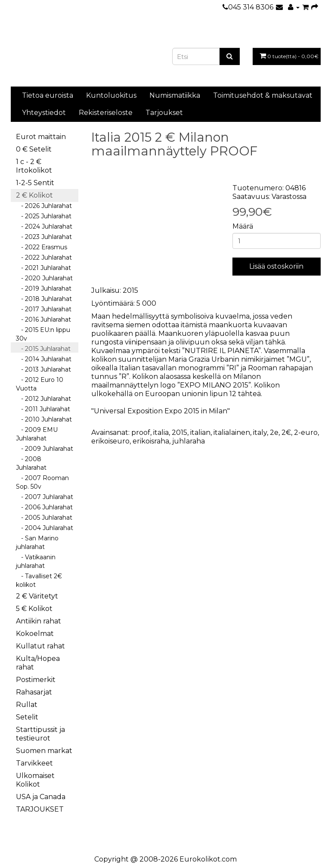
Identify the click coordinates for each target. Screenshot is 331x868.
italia (161, 432)
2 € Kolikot (34, 195)
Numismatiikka (175, 95)
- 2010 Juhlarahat (44, 419)
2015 (179, 432)
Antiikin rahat (39, 621)
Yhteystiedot (44, 113)
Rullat (27, 705)
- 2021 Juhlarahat (43, 268)
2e (274, 432)
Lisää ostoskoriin (276, 266)
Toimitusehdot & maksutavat (263, 95)
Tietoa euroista (48, 95)
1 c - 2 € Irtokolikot (34, 166)
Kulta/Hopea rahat (38, 663)
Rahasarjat (34, 692)
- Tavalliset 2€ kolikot (39, 580)
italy (260, 432)
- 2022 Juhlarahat (44, 257)
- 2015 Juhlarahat (43, 349)
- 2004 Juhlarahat (45, 528)
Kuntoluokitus (111, 95)
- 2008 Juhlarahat (31, 463)
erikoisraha (151, 441)
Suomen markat (44, 751)
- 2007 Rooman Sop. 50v (42, 482)
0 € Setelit (34, 149)
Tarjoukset (164, 113)
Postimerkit (36, 680)
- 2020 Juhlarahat (44, 278)
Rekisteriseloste (106, 113)
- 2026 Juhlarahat (44, 206)
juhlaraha (189, 441)
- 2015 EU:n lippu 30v (43, 334)
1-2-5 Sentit (35, 183)
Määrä (243, 226)
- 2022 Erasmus (42, 247)
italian (200, 432)
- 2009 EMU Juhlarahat (37, 434)
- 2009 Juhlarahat (45, 449)
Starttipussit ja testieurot (40, 734)
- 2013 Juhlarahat (43, 369)
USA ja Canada (41, 797)
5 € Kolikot (34, 609)
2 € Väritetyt (37, 596)
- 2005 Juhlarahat (44, 518)
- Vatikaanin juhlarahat (36, 561)
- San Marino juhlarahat (37, 542)
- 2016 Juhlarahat (43, 319)
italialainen (232, 432)
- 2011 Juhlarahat (43, 409)
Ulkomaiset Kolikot (35, 780)
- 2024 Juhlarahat (44, 226)
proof (141, 432)
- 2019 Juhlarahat (44, 288)
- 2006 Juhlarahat (44, 507)
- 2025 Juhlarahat (44, 216)
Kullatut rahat (40, 646)
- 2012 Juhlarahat (43, 399)
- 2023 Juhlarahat (44, 237)
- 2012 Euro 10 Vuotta (40, 384)
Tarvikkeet (34, 763)
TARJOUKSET (40, 809)
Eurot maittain (41, 137)
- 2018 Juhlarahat (44, 299)
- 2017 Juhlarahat (44, 309)
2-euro (306, 432)
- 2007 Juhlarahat (45, 497)
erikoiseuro (110, 441)
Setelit (27, 717)
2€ (286, 432)
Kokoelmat (35, 634)
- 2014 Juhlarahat (44, 359)
